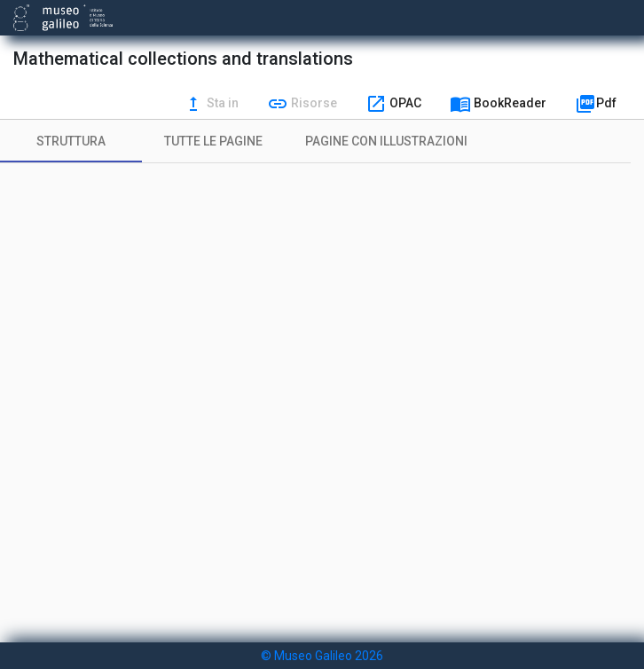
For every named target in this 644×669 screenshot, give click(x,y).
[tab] (71, 141)
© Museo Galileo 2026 (322, 656)
